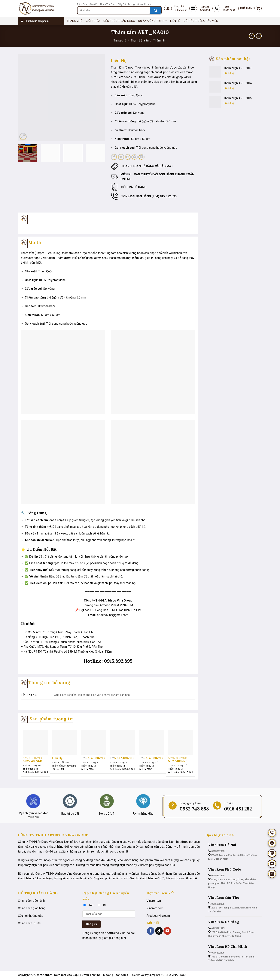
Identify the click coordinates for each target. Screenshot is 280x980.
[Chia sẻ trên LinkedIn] (141, 157)
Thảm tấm (160, 40)
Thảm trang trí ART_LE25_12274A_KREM (181, 770)
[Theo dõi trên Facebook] (151, 931)
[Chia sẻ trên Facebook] (114, 157)
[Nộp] (155, 10)
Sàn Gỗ (93, 4)
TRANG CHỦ (75, 21)
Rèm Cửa (82, 4)
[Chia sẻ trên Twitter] (121, 157)
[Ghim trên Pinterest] (134, 157)
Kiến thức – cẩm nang (119, 21)
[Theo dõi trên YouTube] (167, 931)
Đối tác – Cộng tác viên (201, 21)
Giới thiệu (93, 21)
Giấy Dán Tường (126, 4)
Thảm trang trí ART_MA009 (88, 767)
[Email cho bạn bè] (128, 157)
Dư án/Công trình (153, 21)
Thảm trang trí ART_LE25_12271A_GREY (35, 770)
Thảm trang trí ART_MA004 (146, 767)
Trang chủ (120, 40)
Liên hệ (175, 21)
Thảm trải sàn (140, 40)
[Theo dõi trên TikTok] (159, 931)
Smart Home (144, 4)
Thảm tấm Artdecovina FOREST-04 (64, 767)
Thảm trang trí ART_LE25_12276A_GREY (122, 767)
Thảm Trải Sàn (107, 4)
